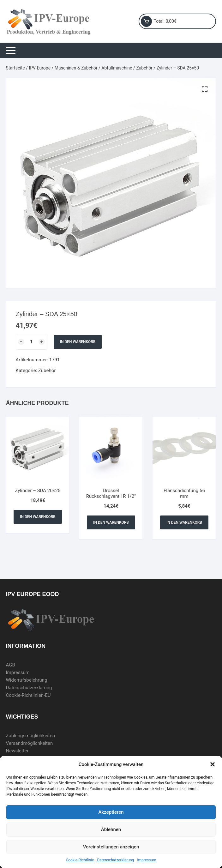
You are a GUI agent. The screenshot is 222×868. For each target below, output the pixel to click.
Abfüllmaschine (117, 68)
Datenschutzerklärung (115, 860)
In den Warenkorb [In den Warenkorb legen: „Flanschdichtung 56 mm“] (184, 522)
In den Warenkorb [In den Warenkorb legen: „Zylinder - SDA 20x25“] (38, 517)
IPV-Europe (40, 68)
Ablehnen (111, 829)
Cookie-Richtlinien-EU (28, 695)
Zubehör (144, 68)
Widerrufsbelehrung (27, 680)
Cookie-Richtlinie (80, 860)
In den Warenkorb (78, 342)
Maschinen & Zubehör (76, 68)
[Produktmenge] (32, 342)
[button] (213, 764)
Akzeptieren (111, 812)
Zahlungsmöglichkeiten (31, 736)
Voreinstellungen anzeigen (111, 847)
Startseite (15, 68)
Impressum (147, 860)
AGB (11, 665)
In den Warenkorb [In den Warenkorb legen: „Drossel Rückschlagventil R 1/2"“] (111, 522)
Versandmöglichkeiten (30, 743)
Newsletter (17, 751)
